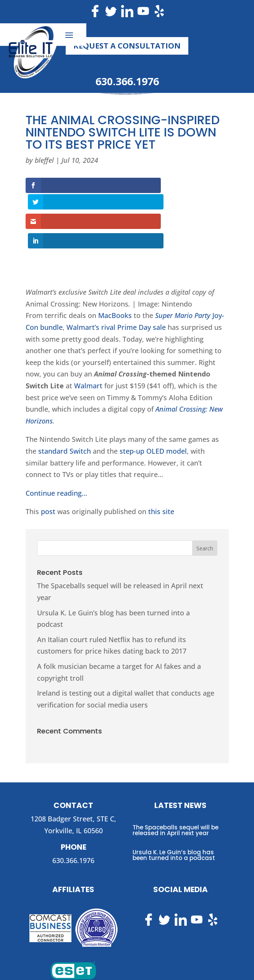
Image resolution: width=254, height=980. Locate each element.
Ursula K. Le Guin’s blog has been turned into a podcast (174, 819)
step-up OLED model (153, 415)
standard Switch (65, 415)
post (48, 475)
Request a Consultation (127, 46)
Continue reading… (56, 457)
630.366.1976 (127, 81)
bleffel (44, 160)
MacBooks (115, 279)
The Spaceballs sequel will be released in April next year (176, 794)
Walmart (88, 350)
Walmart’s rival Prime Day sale (116, 291)
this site (161, 475)
